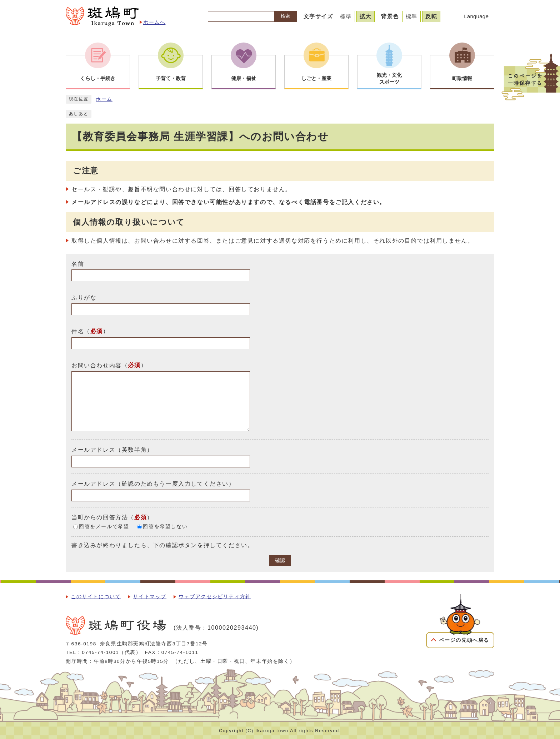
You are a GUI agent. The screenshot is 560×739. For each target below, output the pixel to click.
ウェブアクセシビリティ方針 (215, 597)
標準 (346, 16)
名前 (78, 264)
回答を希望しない (165, 527)
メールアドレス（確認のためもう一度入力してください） (153, 484)
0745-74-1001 (100, 652)
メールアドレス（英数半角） (112, 450)
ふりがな (84, 297)
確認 (280, 561)
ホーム (104, 99)
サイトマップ (150, 597)
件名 (78, 331)
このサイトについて (96, 597)
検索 (285, 16)
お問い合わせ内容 (97, 365)
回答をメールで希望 (104, 527)
